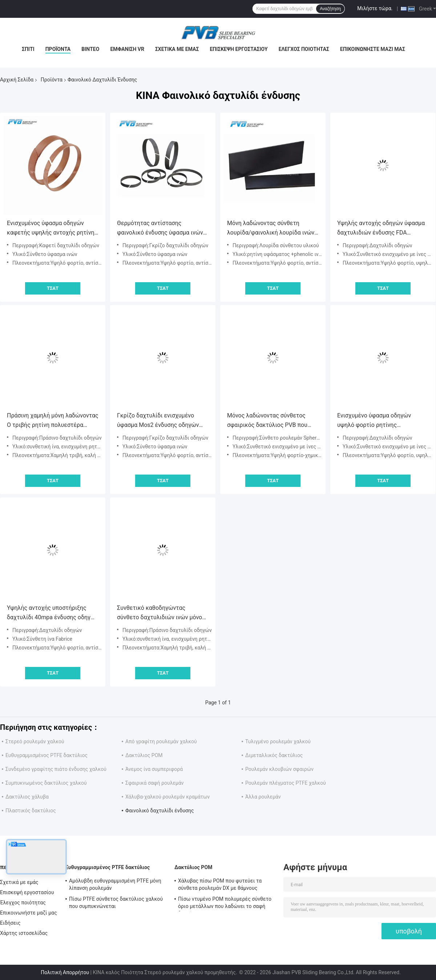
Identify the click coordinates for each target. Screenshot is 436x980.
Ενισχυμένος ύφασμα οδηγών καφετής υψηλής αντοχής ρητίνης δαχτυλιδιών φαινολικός (52, 229)
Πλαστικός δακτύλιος (31, 811)
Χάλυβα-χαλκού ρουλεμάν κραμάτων (167, 797)
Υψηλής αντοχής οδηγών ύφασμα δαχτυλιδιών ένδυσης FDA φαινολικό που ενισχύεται (381, 229)
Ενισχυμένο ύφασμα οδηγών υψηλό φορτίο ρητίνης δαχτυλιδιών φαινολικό (374, 421)
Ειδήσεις (10, 923)
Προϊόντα (58, 49)
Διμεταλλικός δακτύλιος (274, 755)
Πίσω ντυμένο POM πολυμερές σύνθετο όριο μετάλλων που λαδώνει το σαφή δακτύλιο (225, 904)
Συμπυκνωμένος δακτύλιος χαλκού (46, 783)
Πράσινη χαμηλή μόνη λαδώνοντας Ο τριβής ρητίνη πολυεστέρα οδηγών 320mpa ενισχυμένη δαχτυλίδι (53, 421)
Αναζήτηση (330, 9)
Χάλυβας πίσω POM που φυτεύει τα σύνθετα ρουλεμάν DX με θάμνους (220, 884)
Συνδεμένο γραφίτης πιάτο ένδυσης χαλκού (56, 769)
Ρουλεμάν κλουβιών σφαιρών (279, 769)
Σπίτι (28, 49)
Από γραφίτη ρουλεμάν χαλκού (161, 741)
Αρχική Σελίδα (17, 80)
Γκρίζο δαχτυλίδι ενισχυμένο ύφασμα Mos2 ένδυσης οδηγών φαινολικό (158, 421)
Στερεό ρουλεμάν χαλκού (35, 741)
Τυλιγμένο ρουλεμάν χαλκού (278, 741)
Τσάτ (53, 288)
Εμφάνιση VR (127, 49)
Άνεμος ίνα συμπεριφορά (154, 769)
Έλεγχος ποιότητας (304, 49)
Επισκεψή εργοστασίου (239, 49)
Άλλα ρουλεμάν (263, 797)
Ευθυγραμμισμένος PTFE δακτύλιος (47, 755)
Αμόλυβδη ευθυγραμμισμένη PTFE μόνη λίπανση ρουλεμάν (115, 884)
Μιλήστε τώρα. (375, 8)
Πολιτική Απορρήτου (65, 972)
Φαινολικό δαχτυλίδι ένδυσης (160, 811)
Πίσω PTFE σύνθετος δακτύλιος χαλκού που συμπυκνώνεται (116, 903)
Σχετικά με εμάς (177, 49)
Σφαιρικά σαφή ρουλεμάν (155, 783)
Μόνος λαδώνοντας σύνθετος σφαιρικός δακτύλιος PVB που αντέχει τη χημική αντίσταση (267, 421)
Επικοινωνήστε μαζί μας (373, 49)
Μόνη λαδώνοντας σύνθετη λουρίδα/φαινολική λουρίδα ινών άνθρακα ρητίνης (271, 229)
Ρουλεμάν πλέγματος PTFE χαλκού (286, 783)
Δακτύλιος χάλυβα (27, 797)
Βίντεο (90, 49)
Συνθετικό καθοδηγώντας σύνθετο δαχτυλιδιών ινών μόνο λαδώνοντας (160, 613)
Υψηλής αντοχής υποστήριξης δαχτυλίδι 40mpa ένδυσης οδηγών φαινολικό (53, 613)
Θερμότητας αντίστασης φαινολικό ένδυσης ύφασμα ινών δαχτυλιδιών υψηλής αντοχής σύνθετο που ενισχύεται (160, 229)
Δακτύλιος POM (144, 755)
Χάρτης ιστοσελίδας (24, 933)
